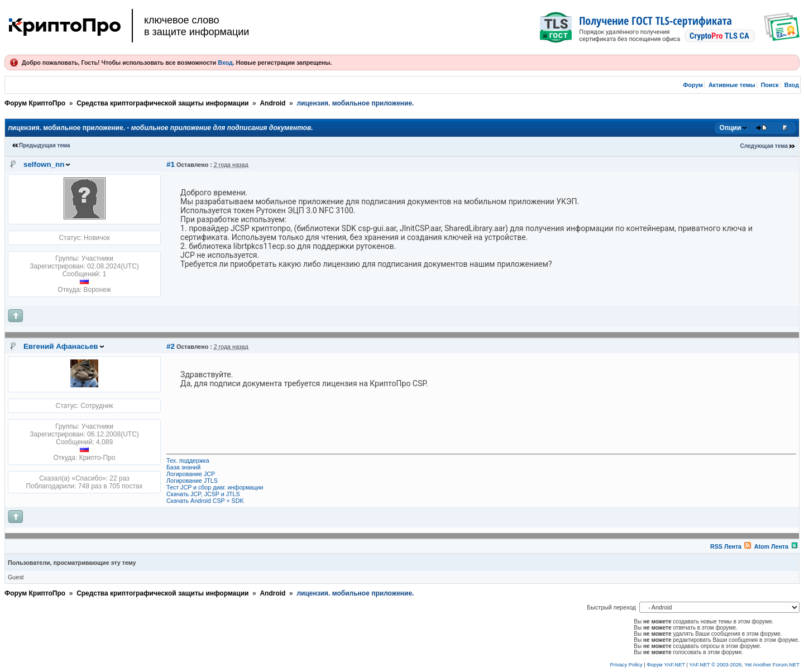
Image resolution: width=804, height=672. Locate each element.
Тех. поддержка (188, 460)
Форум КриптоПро (35, 103)
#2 (171, 346)
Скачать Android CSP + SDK (205, 501)
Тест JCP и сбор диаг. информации (215, 487)
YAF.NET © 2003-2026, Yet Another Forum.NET (744, 665)
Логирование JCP (191, 474)
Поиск (770, 85)
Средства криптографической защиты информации (162, 103)
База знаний (183, 467)
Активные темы (732, 85)
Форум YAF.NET (666, 665)
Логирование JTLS (192, 481)
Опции (731, 128)
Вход (225, 63)
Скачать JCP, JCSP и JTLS (203, 494)
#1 (171, 164)
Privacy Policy (626, 665)
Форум (693, 85)
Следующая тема (764, 146)
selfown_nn (44, 164)
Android (272, 103)
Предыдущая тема (45, 145)
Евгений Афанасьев (61, 346)
